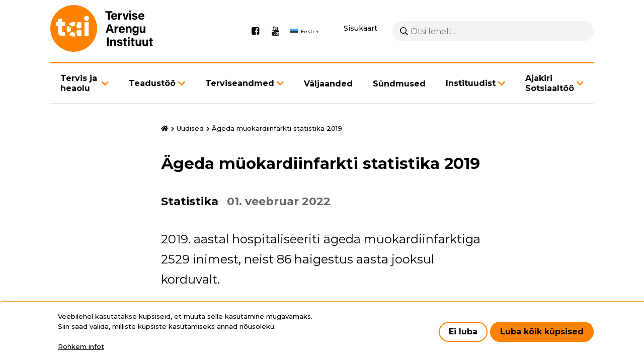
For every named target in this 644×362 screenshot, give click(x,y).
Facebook (255, 33)
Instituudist (471, 87)
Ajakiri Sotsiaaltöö (550, 87)
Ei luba (463, 332)
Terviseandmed (240, 87)
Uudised (190, 132)
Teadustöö (152, 87)
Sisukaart (360, 30)
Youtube (275, 33)
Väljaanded (328, 87)
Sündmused (399, 87)
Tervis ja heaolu (79, 87)
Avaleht (165, 132)
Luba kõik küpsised (542, 332)
